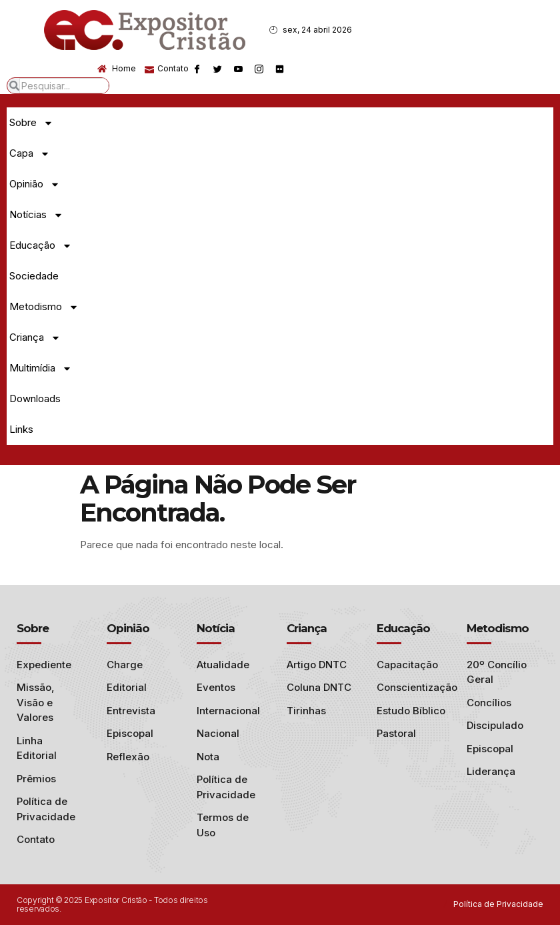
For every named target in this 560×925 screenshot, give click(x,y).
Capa (30, 154)
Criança (35, 338)
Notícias (36, 215)
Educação (41, 246)
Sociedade (34, 276)
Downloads (35, 398)
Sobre (31, 123)
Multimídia (41, 368)
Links (21, 429)
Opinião (35, 184)
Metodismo (44, 307)
